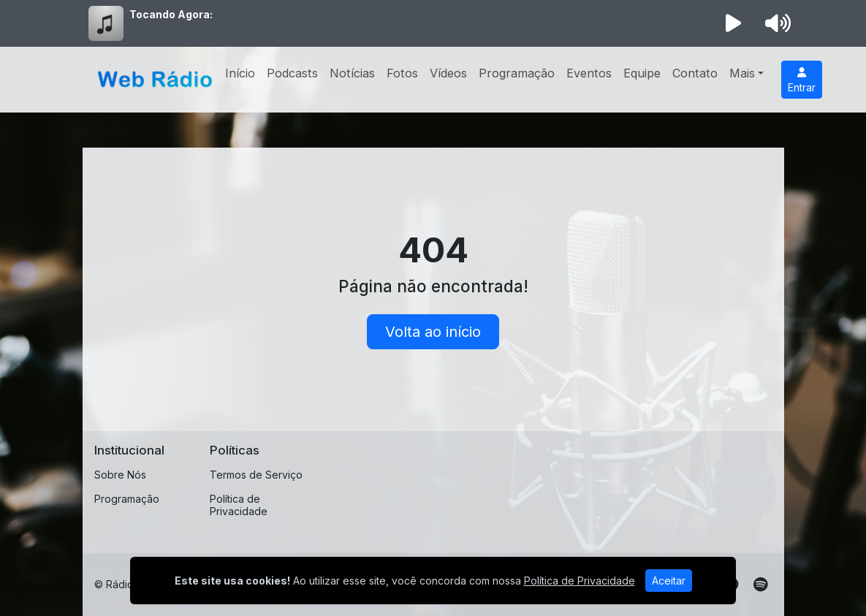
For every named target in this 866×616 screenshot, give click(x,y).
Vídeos (448, 73)
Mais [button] (742, 73)
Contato (695, 73)
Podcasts (292, 73)
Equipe (642, 73)
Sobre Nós (120, 475)
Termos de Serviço (256, 475)
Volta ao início (433, 332)
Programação (517, 73)
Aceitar (669, 581)
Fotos (402, 73)
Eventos (589, 73)
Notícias (352, 73)
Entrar (802, 80)
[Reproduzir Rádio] (733, 23)
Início (240, 73)
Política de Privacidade (239, 505)
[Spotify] (760, 585)
